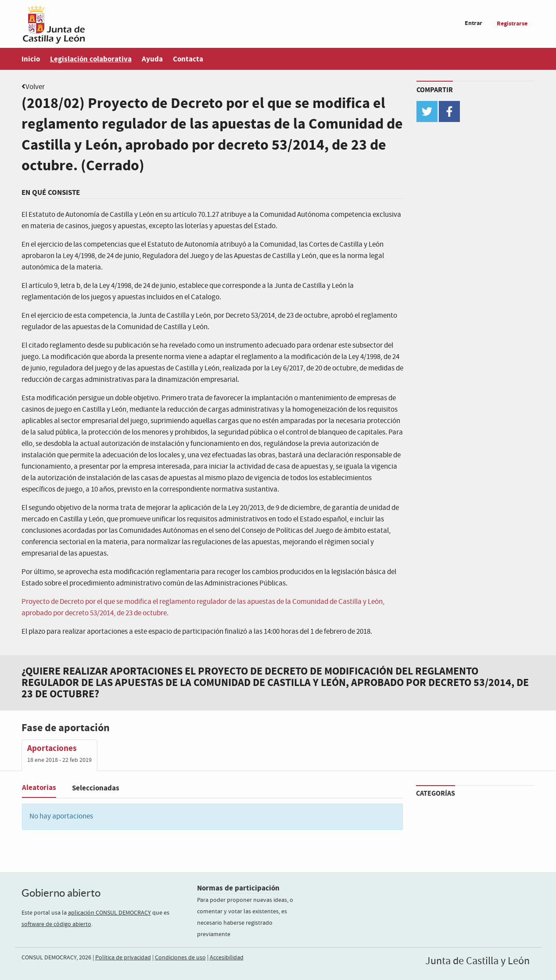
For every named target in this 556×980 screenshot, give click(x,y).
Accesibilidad (227, 958)
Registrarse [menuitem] (512, 23)
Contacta (188, 59)
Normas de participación (238, 888)
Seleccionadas (96, 788)
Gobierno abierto (61, 893)
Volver (35, 87)
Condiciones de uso (180, 958)
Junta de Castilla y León (477, 961)
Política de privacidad (123, 958)
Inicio (31, 59)
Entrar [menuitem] (473, 23)
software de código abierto (56, 924)
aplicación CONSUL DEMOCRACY (109, 913)
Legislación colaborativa (91, 59)
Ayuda (152, 59)
